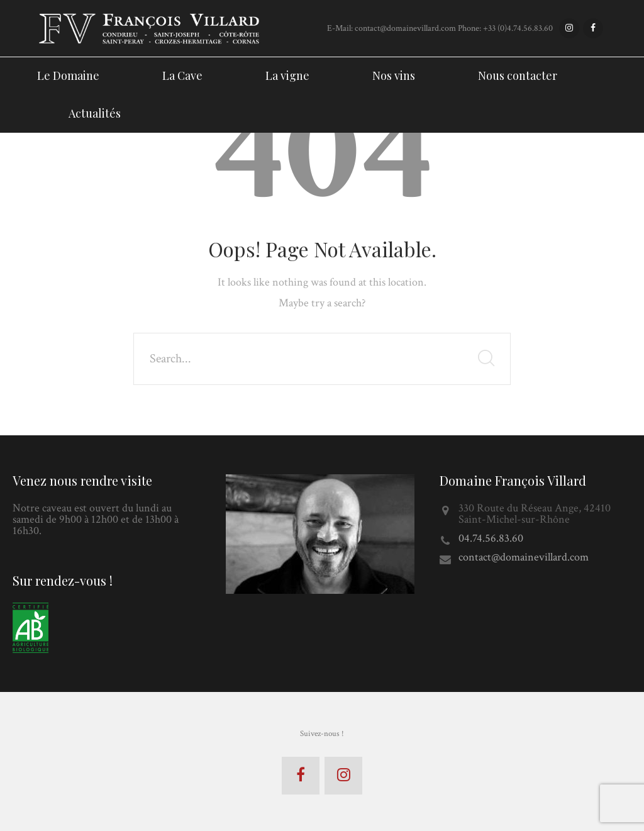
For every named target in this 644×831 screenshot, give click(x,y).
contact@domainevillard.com (524, 557)
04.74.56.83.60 (491, 538)
